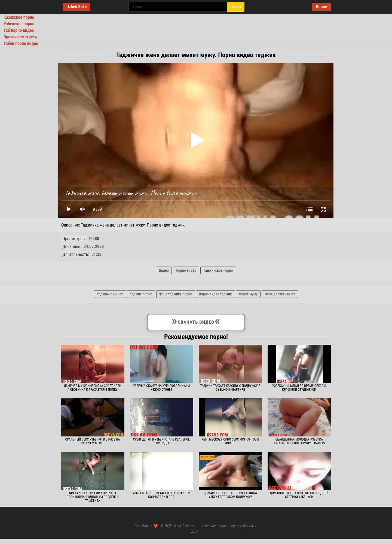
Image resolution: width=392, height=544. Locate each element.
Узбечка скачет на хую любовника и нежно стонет (161, 388)
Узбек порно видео (21, 43)
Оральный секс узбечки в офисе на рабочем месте (92, 441)
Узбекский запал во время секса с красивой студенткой (299, 388)
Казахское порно (19, 17)
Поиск (236, 7)
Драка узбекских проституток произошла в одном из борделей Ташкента (93, 497)
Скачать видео (196, 321)
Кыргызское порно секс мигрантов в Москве (230, 441)
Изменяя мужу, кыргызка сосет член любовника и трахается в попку (93, 388)
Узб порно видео (19, 30)
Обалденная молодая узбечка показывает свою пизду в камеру (299, 441)
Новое (321, 7)
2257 (195, 531)
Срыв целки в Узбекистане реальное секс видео (161, 441)
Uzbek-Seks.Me (184, 526)
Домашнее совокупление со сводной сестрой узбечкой (299, 495)
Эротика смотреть (20, 37)
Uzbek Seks (76, 7)
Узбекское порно (19, 24)
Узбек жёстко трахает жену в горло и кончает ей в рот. (161, 495)
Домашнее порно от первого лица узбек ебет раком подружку (230, 495)
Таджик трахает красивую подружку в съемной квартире (230, 388)
